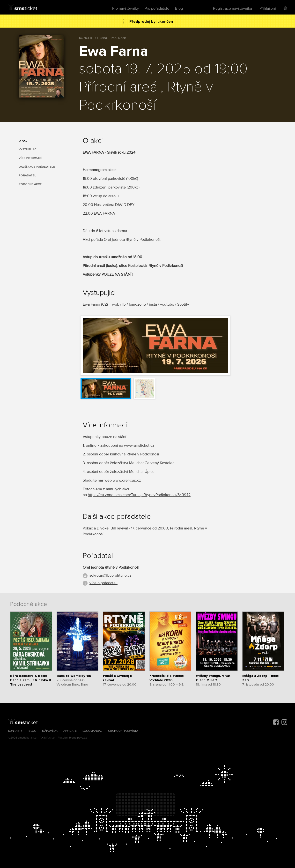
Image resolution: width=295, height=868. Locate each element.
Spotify (183, 304)
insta (153, 304)
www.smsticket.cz (139, 445)
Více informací (30, 158)
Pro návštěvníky (125, 8)
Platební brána (67, 738)
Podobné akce (30, 184)
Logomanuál (92, 731)
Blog (179, 8)
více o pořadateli (103, 583)
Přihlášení (268, 8)
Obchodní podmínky (123, 731)
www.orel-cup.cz (127, 480)
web (116, 304)
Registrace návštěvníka (232, 8)
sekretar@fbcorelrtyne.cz (111, 575)
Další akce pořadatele (37, 167)
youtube (167, 304)
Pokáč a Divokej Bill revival (105, 528)
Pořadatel (27, 176)
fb (124, 304)
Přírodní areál (120, 87)
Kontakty (15, 731)
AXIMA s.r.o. (48, 738)
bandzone (137, 304)
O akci (23, 141)
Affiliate (70, 731)
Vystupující (28, 149)
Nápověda (50, 731)
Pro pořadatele (157, 8)
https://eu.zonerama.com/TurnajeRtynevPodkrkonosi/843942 (139, 495)
